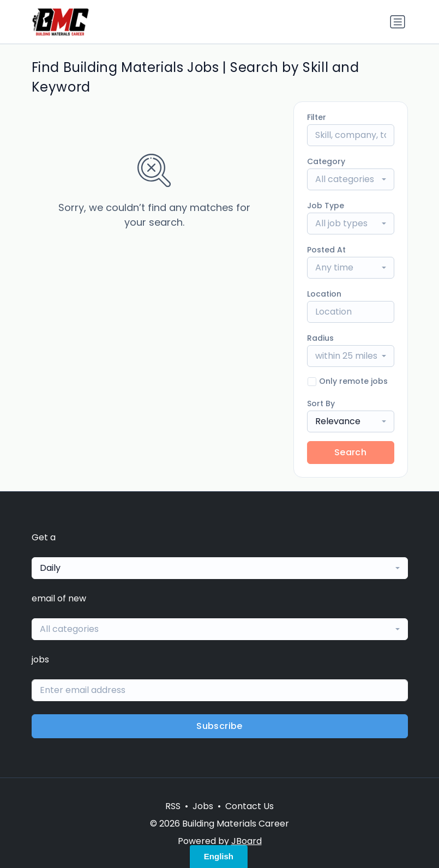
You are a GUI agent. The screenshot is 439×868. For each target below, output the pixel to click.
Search (350, 452)
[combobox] (351, 179)
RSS (173, 806)
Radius (320, 338)
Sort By (321, 403)
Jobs (203, 806)
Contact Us (249, 806)
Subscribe (219, 726)
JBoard (246, 841)
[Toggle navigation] (398, 22)
